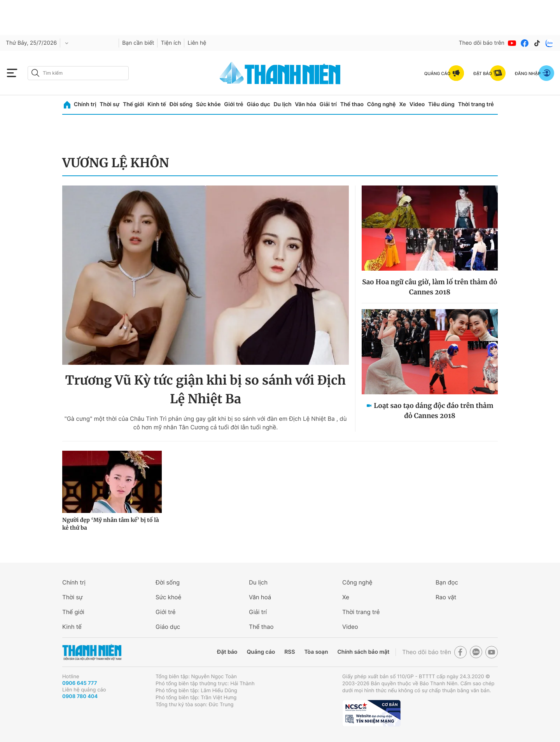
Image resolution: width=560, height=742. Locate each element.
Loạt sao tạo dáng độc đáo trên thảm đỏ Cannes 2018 (433, 411)
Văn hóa (305, 104)
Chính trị (85, 104)
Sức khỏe (208, 104)
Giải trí (328, 104)
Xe (402, 104)
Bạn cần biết (138, 43)
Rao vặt (446, 597)
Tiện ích (171, 43)
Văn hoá (260, 597)
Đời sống (181, 104)
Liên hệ (197, 43)
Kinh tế (157, 104)
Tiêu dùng (441, 104)
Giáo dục (258, 104)
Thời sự (109, 104)
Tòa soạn (316, 652)
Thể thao (352, 104)
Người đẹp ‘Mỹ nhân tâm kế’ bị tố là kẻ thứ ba (111, 524)
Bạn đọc (447, 582)
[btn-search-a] (35, 73)
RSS (290, 652)
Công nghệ (381, 104)
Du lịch (282, 104)
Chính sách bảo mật (363, 652)
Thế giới (133, 104)
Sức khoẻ (168, 597)
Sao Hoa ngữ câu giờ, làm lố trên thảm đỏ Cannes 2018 (430, 287)
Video (417, 104)
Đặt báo (227, 652)
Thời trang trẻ (476, 104)
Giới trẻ (234, 104)
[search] (78, 73)
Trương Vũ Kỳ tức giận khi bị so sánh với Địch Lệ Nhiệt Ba (206, 390)
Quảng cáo (261, 652)
